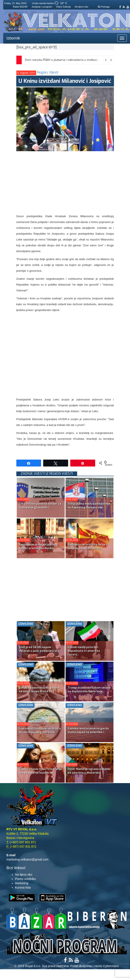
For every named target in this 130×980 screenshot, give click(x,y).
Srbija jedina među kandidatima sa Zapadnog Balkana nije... (89, 506)
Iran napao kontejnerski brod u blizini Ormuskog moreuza (40, 730)
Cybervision (111, 966)
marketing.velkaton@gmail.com (28, 859)
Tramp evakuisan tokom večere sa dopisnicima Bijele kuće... (89, 689)
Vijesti (54, 72)
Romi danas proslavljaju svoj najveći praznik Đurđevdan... (38, 546)
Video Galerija (63, 7)
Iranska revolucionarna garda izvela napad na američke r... (88, 730)
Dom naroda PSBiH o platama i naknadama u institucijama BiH (67, 60)
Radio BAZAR (20, 7)
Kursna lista (23, 887)
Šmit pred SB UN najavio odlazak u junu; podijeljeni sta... (40, 649)
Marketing (22, 883)
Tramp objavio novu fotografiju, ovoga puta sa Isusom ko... (41, 771)
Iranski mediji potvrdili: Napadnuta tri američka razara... (84, 651)
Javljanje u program (42, 7)
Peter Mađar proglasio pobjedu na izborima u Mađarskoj (89, 771)
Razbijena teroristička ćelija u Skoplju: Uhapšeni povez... (88, 546)
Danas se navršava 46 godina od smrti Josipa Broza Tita (39, 689)
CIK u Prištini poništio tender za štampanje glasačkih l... (40, 506)
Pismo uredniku (25, 879)
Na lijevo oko (82, 7)
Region (42, 72)
